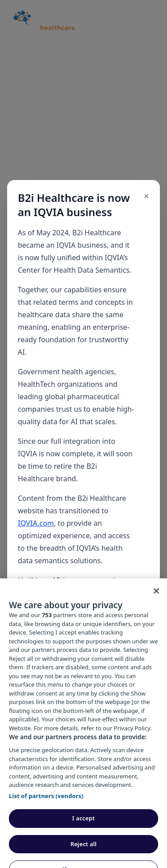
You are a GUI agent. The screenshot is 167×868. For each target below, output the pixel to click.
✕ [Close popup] (146, 196)
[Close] (156, 601)
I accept (83, 828)
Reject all (83, 854)
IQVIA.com (36, 523)
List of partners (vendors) (46, 806)
